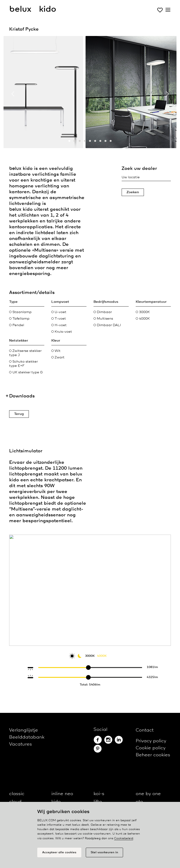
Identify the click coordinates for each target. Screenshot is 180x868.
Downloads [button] (22, 396)
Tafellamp (19, 319)
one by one (148, 794)
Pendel (17, 325)
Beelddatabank (27, 737)
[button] (69, 141)
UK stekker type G (26, 372)
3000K (143, 312)
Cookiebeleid (124, 838)
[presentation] (13, 94)
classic (17, 794)
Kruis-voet (62, 332)
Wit (56, 351)
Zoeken (133, 192)
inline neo (62, 794)
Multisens (103, 319)
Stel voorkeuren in (104, 852)
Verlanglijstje (24, 730)
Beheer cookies (153, 755)
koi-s (99, 794)
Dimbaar (103, 312)
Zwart (58, 357)
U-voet (59, 312)
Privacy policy (151, 741)
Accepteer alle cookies (59, 852)
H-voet (59, 325)
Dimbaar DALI (107, 325)
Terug (19, 414)
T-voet (59, 319)
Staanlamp (20, 312)
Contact (145, 730)
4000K (143, 319)
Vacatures (21, 744)
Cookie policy (151, 748)
